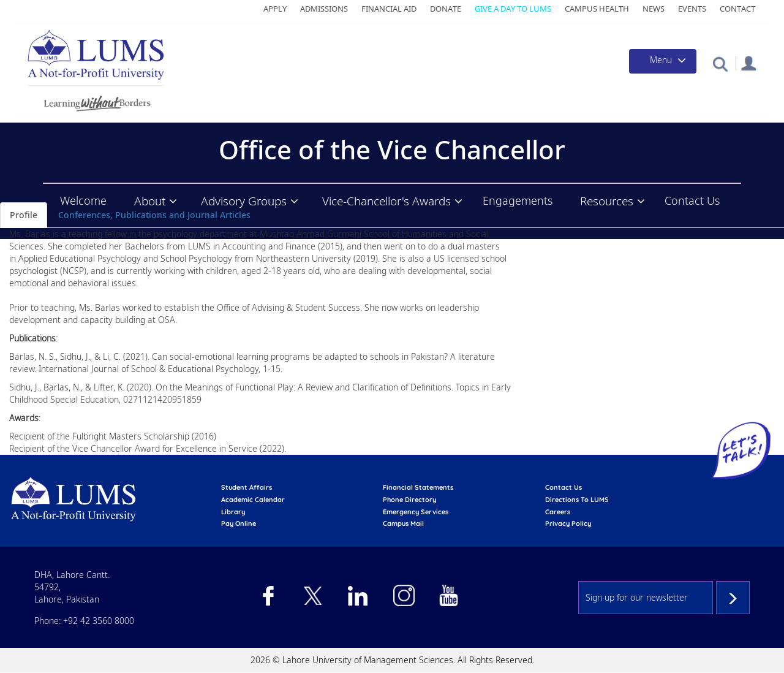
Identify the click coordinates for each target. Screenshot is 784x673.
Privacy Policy (568, 523)
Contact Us (692, 200)
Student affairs (247, 487)
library (233, 512)
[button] (720, 63)
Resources (607, 201)
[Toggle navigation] (663, 61)
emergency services (416, 512)
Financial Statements (418, 487)
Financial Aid (389, 9)
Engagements (518, 200)
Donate (446, 9)
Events (692, 9)
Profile (24, 215)
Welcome (83, 200)
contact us (563, 487)
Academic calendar (253, 500)
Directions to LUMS (577, 500)
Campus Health (597, 9)
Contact (737, 9)
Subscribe (733, 598)
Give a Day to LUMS (513, 9)
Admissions (324, 9)
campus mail (403, 523)
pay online (239, 523)
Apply (275, 9)
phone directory (409, 500)
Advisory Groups (244, 201)
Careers (558, 512)
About (150, 201)
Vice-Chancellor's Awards (386, 201)
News (654, 9)
